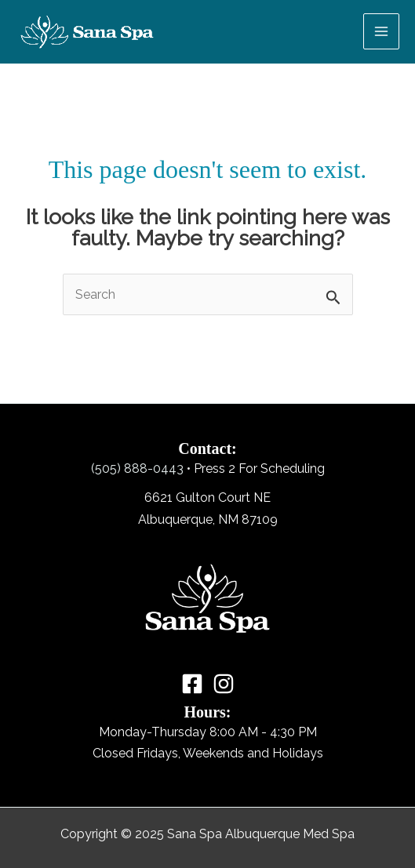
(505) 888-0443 (137, 469)
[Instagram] (224, 684)
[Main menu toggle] (381, 31)
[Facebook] (192, 684)
